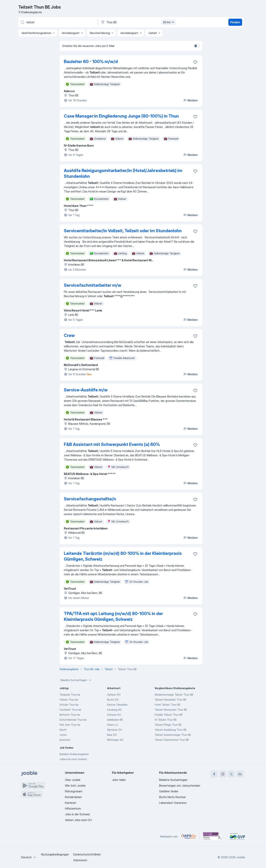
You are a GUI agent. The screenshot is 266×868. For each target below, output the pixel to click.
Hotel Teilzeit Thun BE (168, 705)
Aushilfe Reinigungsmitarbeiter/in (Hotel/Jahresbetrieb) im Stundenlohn (123, 173)
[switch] (197, 46)
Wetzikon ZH (115, 730)
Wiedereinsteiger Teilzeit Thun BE (174, 695)
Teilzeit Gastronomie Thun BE (172, 740)
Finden (235, 22)
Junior (63, 735)
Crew (69, 335)
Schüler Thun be (69, 705)
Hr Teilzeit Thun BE (166, 720)
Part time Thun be (70, 725)
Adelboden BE (115, 720)
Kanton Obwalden (117, 705)
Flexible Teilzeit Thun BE (169, 715)
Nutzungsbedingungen (55, 854)
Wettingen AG (115, 740)
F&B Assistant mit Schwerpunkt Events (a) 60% (112, 444)
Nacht (63, 730)
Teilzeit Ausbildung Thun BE (171, 730)
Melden (190, 100)
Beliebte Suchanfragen (76, 680)
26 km (169, 22)
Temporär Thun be (70, 695)
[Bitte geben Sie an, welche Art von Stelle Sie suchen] (58, 22)
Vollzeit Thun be (69, 700)
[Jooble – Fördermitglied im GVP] (237, 836)
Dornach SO (114, 715)
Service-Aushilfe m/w (86, 390)
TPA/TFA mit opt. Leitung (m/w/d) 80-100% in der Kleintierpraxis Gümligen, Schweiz (113, 616)
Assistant (65, 740)
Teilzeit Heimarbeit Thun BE (170, 700)
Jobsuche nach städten (73, 759)
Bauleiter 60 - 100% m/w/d (91, 62)
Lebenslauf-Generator (173, 803)
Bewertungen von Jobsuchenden (180, 786)
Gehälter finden (169, 791)
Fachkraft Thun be (70, 710)
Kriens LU (112, 725)
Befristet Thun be (70, 715)
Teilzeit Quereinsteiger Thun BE (173, 735)
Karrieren (70, 803)
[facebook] (214, 774)
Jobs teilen (119, 780)
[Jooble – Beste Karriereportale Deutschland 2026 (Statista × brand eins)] (213, 836)
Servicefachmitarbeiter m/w (93, 285)
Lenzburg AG (114, 710)
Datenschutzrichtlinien (87, 854)
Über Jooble (73, 780)
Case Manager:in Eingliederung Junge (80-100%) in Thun (121, 116)
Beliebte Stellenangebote (74, 754)
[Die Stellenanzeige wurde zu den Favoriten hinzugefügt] (195, 62)
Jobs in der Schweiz (77, 814)
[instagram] (223, 774)
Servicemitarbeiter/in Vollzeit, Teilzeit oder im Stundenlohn (123, 231)
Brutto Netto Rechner (172, 797)
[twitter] (231, 774)
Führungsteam (74, 791)
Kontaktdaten (73, 797)
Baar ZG (112, 735)
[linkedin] (240, 774)
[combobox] (29, 857)
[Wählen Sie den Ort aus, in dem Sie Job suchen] (138, 22)
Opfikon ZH (114, 695)
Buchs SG (113, 700)
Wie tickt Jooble (75, 786)
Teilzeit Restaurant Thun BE (171, 710)
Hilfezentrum (73, 808)
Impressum (80, 860)
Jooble (241, 857)
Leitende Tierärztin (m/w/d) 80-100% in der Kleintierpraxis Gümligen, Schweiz (123, 556)
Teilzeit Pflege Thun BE (168, 725)
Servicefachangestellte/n (90, 499)
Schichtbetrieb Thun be (73, 720)
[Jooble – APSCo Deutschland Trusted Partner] (188, 836)
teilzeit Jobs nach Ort (78, 820)
